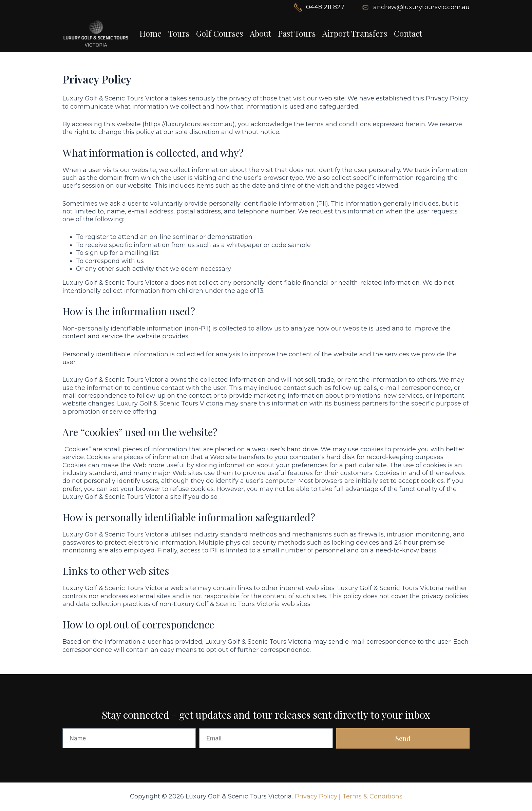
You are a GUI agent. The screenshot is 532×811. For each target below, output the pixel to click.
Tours (179, 33)
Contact (408, 33)
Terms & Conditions (372, 796)
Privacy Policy (316, 796)
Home (150, 33)
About (260, 33)
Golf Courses (220, 33)
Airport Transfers (355, 33)
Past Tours (297, 33)
